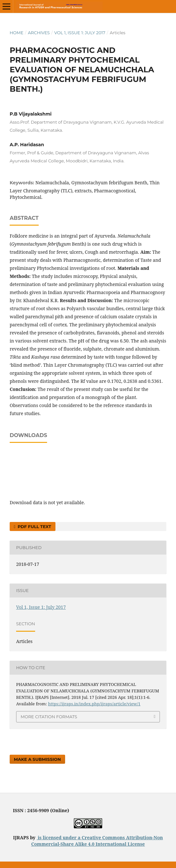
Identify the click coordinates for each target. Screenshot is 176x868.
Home (17, 33)
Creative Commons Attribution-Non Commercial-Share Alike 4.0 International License (97, 841)
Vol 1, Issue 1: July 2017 (80, 33)
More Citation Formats (49, 717)
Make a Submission (37, 759)
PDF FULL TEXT (34, 526)
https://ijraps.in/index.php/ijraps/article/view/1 (94, 704)
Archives (39, 33)
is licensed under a (59, 837)
